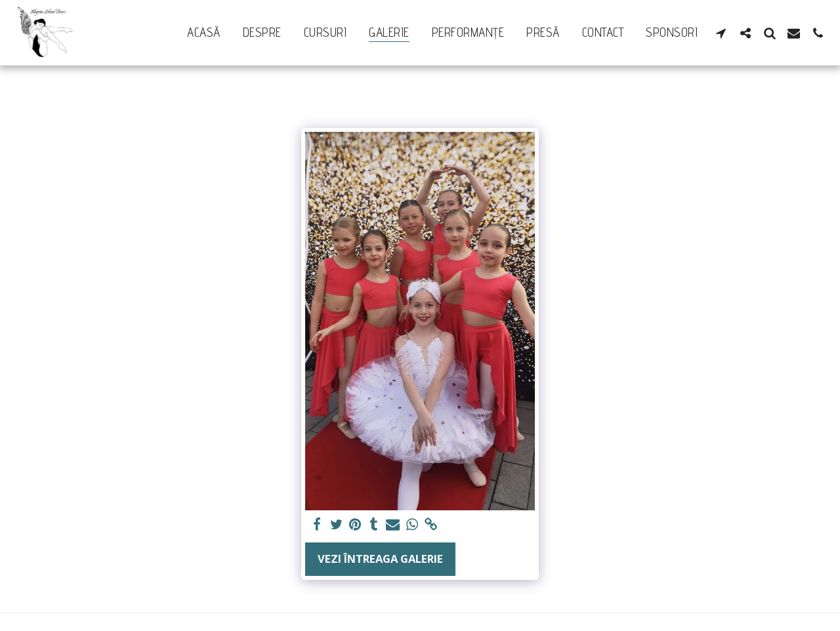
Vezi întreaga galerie (380, 559)
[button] (721, 33)
